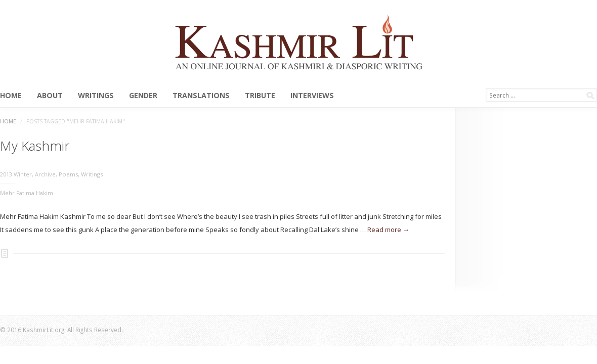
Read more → (388, 230)
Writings (96, 96)
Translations (201, 96)
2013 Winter (16, 174)
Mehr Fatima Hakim (27, 193)
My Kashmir (35, 146)
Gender (143, 96)
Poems (68, 174)
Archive (45, 174)
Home (11, 96)
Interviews (312, 96)
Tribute (260, 96)
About (50, 96)
